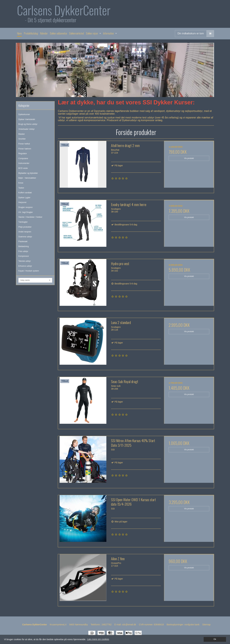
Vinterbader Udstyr (27, 129)
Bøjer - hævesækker (27, 178)
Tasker (21, 188)
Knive (21, 183)
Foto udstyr (23, 251)
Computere (23, 158)
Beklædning (24, 246)
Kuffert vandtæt (25, 193)
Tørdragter (23, 222)
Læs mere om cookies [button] (98, 639)
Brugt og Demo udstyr (28, 124)
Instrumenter (24, 163)
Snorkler (22, 139)
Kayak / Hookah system (29, 271)
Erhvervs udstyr (25, 266)
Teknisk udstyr (25, 261)
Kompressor (24, 256)
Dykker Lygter (24, 198)
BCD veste (23, 168)
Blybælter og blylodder (28, 173)
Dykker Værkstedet (27, 119)
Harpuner (22, 202)
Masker (22, 134)
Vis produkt (189, 158)
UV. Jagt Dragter (26, 212)
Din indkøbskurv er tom (196, 34)
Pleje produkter (25, 227)
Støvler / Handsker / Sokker (30, 217)
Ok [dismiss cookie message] (215, 639)
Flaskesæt (23, 241)
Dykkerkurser (24, 114)
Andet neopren (25, 232)
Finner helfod (24, 144)
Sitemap (206, 625)
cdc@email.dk (129, 625)
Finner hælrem (25, 149)
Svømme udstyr (25, 237)
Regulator (23, 154)
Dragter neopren (25, 207)
